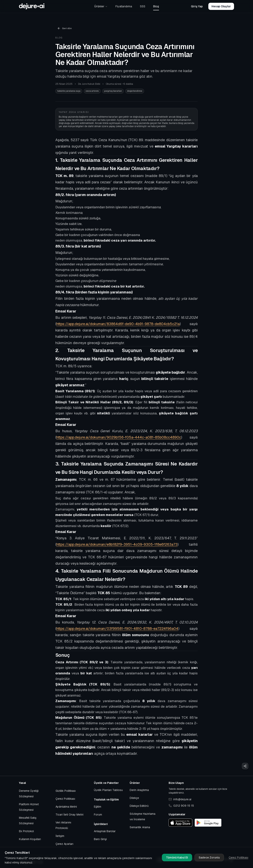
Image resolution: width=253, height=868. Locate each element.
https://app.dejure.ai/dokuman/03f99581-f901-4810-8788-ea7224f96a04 (117, 629)
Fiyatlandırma (124, 6)
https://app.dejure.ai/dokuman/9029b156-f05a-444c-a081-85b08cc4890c (119, 437)
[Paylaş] (245, 766)
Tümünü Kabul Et (177, 858)
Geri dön (65, 28)
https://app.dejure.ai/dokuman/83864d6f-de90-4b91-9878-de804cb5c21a (118, 324)
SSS (143, 6)
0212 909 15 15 (181, 806)
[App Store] (180, 823)
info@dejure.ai (180, 799)
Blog (156, 6)
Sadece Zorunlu (209, 858)
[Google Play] (208, 823)
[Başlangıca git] (32, 6)
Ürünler (101, 6)
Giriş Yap (197, 6)
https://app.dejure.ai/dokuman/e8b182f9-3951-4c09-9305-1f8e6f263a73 (117, 544)
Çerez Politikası (238, 858)
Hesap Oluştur (221, 6)
